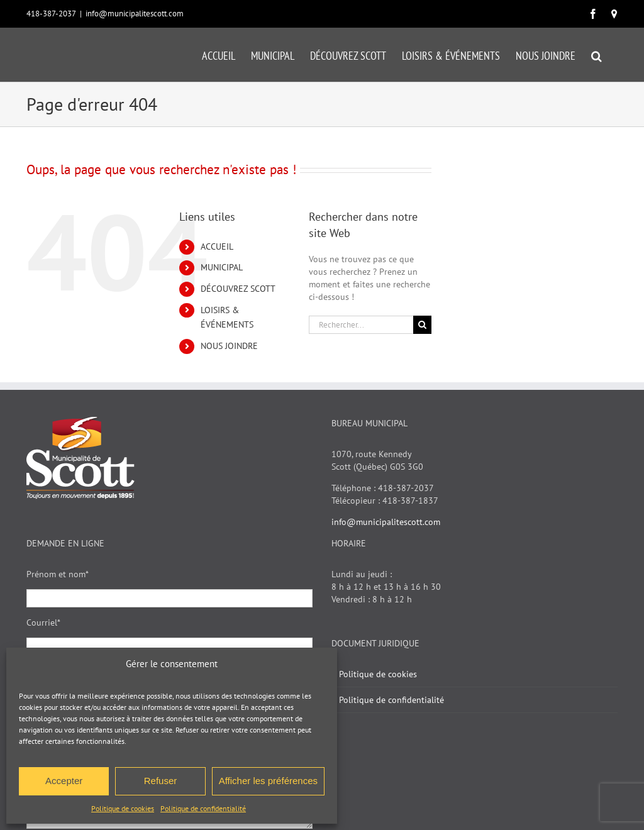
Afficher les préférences (268, 781)
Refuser (161, 781)
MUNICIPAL (222, 267)
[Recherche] (422, 325)
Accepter (64, 781)
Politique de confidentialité (203, 808)
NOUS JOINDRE (229, 346)
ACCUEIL (217, 246)
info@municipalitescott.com (135, 14)
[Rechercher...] (361, 325)
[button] (597, 55)
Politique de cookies (123, 808)
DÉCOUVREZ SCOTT (238, 289)
